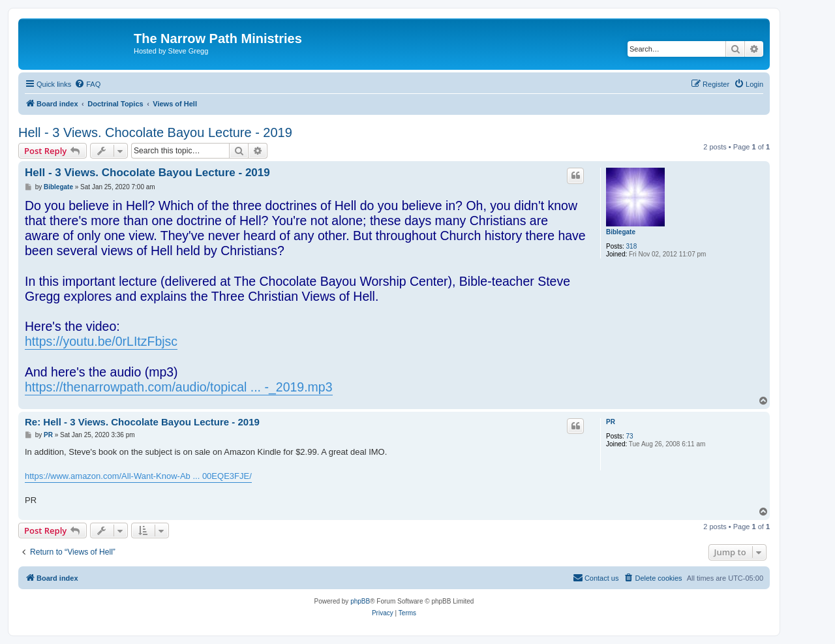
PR (611, 422)
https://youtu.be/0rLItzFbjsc (101, 341)
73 (630, 436)
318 (632, 246)
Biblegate (621, 232)
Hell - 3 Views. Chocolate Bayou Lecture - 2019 (155, 132)
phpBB (360, 601)
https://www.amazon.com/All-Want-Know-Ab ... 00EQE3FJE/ (138, 476)
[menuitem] (87, 84)
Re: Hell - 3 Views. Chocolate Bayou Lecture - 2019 (142, 422)
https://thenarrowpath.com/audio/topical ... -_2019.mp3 (179, 387)
